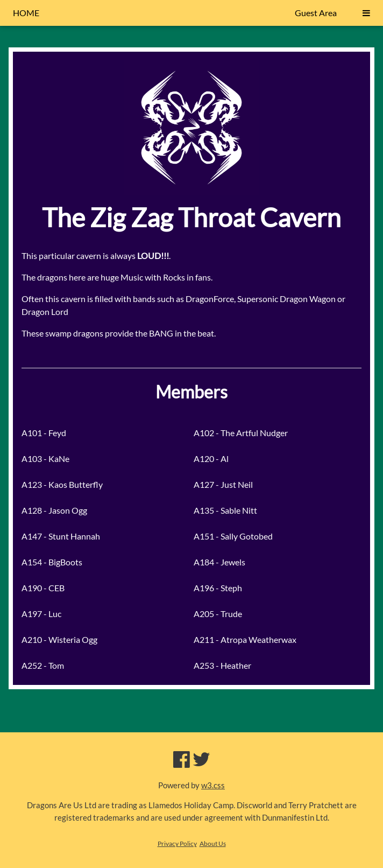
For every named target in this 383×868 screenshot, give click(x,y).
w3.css (213, 785)
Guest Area (316, 13)
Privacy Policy (177, 843)
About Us (213, 843)
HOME (26, 13)
